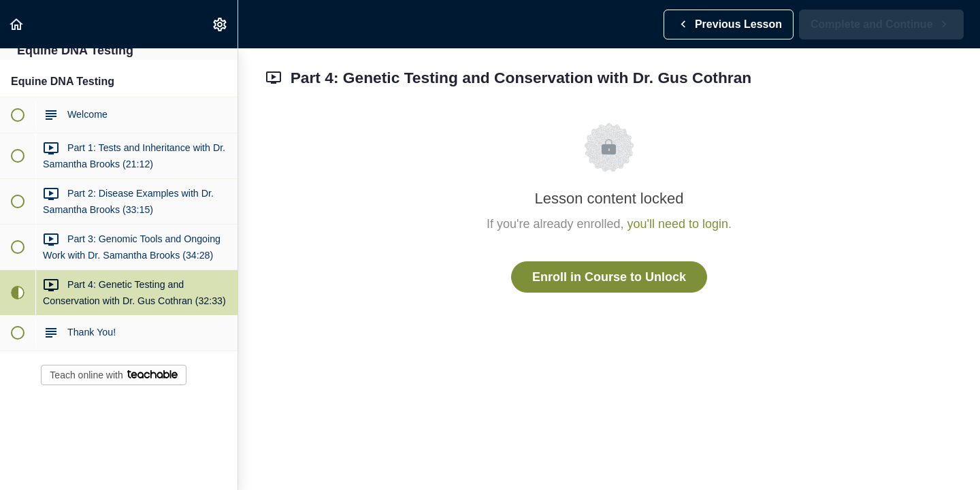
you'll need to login (678, 224)
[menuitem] (220, 24)
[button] (17, 24)
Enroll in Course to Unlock (609, 277)
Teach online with (113, 375)
